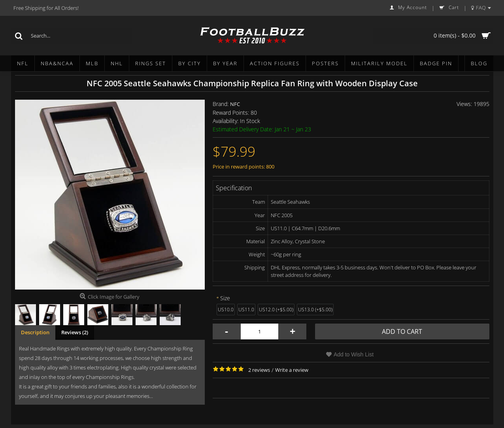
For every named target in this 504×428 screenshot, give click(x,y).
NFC (235, 104)
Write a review (292, 370)
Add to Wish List (354, 354)
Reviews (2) (75, 332)
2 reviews (259, 370)
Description (35, 332)
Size (225, 298)
